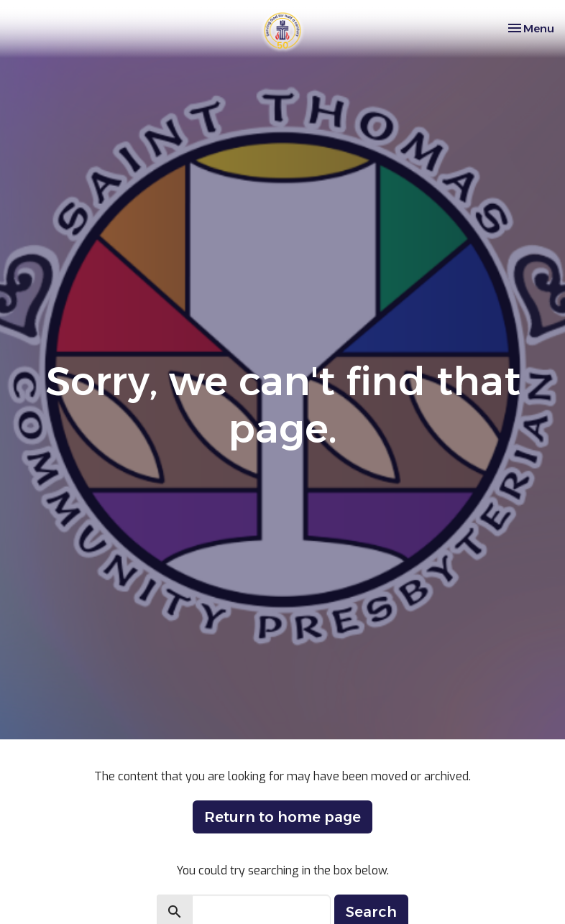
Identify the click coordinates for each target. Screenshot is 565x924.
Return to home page (282, 817)
